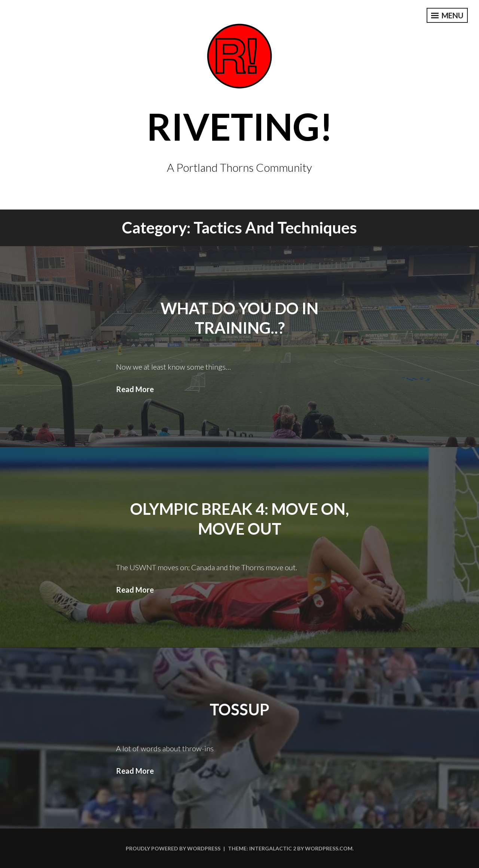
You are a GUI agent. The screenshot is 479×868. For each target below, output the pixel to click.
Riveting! (240, 126)
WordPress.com (329, 848)
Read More (135, 389)
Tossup (239, 709)
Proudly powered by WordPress (173, 848)
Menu (447, 15)
